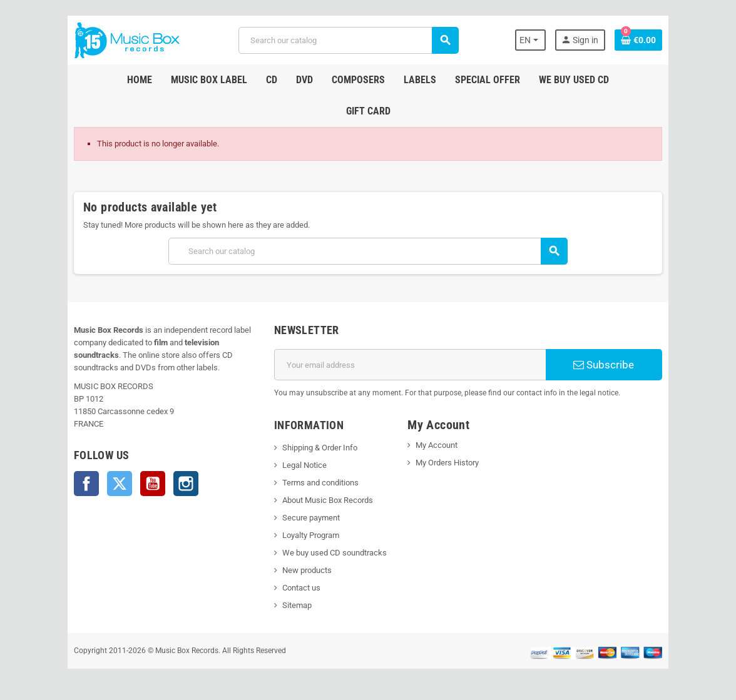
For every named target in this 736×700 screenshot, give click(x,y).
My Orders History (447, 463)
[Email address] (410, 365)
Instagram (186, 484)
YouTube (153, 484)
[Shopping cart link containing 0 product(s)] (638, 40)
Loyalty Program (311, 535)
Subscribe (604, 365)
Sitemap (297, 605)
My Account (437, 445)
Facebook (86, 484)
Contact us (301, 588)
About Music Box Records (328, 500)
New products (307, 570)
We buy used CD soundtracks (335, 553)
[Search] (348, 40)
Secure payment (311, 518)
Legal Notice (304, 465)
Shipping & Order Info (320, 448)
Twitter (120, 484)
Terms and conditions (320, 483)
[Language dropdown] (530, 40)
